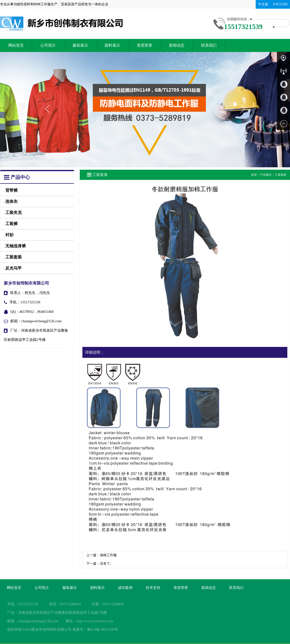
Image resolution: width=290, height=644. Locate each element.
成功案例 (125, 588)
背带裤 (11, 190)
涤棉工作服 (108, 555)
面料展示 (112, 45)
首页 (254, 175)
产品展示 (266, 175)
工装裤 (11, 224)
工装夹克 (13, 213)
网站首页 (16, 45)
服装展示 (80, 45)
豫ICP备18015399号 (102, 629)
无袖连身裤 (15, 246)
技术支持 (153, 588)
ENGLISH (280, 4)
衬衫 (9, 235)
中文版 (263, 4)
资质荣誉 (145, 45)
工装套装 (13, 257)
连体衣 (11, 201)
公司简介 (48, 45)
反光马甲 (13, 268)
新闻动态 (177, 45)
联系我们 (209, 45)
